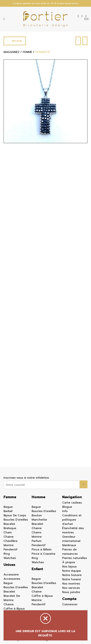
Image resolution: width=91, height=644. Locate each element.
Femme (10, 497)
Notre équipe (72, 571)
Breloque (10, 528)
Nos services (71, 588)
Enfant (37, 569)
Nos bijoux (69, 567)
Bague (8, 507)
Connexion (70, 604)
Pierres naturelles (75, 558)
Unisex (10, 565)
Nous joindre (71, 592)
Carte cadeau (72, 503)
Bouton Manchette (39, 518)
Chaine (9, 537)
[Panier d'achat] (86, 16)
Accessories (12, 579)
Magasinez (12, 52)
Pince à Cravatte (43, 554)
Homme (38, 497)
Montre (9, 545)
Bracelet (9, 524)
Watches (10, 558)
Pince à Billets (42, 550)
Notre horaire (72, 579)
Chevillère (10, 541)
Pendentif (10, 550)
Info (65, 511)
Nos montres (71, 584)
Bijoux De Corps (15, 515)
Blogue (67, 507)
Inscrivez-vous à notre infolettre (26, 478)
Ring (7, 554)
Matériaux (69, 545)
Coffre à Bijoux (14, 609)
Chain (8, 532)
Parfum (37, 541)
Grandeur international (71, 539)
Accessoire (11, 575)
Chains (36, 532)
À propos (69, 562)
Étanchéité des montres (73, 530)
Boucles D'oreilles (16, 520)
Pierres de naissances (70, 552)
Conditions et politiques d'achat (72, 520)
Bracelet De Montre (12, 598)
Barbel (8, 511)
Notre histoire (72, 575)
